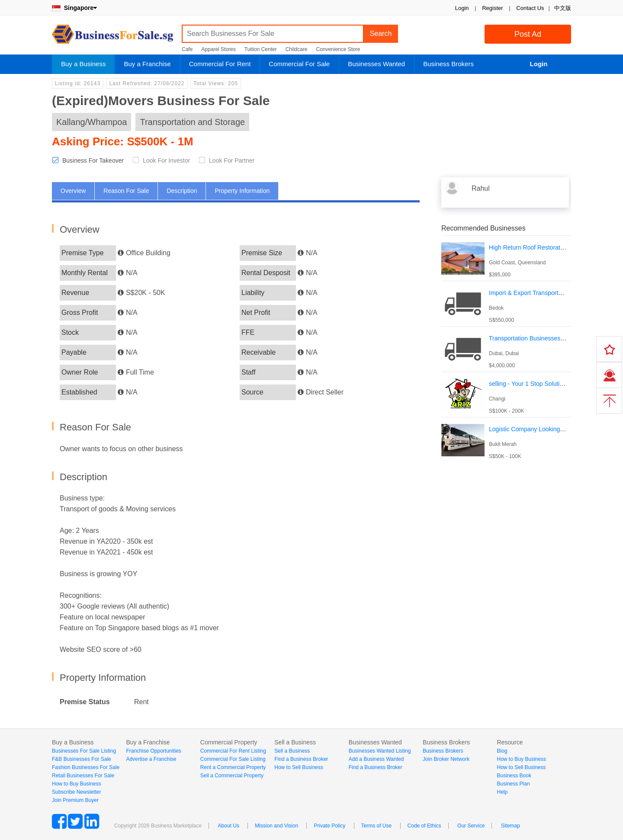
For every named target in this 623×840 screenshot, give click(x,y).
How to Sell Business (299, 767)
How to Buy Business (76, 784)
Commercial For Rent (220, 64)
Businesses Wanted (376, 64)
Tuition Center (261, 49)
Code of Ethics (424, 826)
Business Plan (514, 784)
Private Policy (329, 826)
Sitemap (511, 826)
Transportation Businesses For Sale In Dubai (549, 338)
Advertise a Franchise (151, 759)
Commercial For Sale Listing (233, 759)
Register (492, 8)
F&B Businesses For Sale (82, 759)
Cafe (187, 49)
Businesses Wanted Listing (380, 751)
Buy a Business (83, 64)
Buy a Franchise (147, 64)
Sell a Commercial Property (232, 776)
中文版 (563, 8)
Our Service (471, 826)
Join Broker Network (446, 759)
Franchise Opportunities (153, 751)
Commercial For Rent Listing (233, 751)
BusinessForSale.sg (112, 37)
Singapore (74, 8)
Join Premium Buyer (75, 800)
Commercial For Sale (299, 64)
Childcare (297, 49)
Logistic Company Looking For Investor (541, 429)
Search (381, 34)
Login (462, 8)
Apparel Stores (218, 49)
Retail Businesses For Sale (83, 776)
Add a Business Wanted (376, 759)
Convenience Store (338, 49)
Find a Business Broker (301, 759)
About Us (229, 826)
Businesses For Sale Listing (84, 751)
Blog (502, 751)
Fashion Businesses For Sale (86, 767)
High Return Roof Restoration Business (542, 247)
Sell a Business (292, 751)
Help (503, 792)
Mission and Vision (276, 826)
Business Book (514, 776)
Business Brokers (448, 64)
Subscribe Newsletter (76, 792)
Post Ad (528, 34)
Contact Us (530, 8)
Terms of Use (377, 826)
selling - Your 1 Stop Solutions (529, 384)
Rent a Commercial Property (233, 767)
